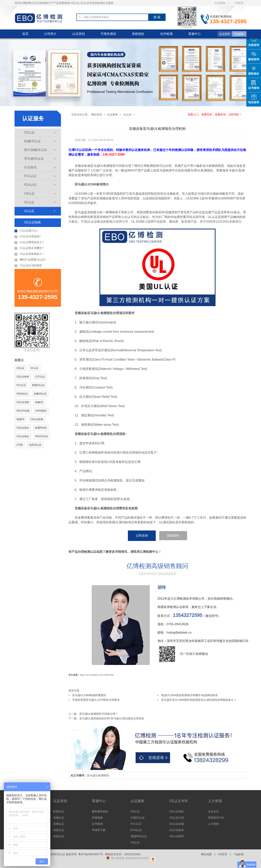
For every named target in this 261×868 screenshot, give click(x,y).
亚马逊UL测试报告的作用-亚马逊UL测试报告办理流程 (112, 718)
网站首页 (97, 115)
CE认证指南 (33, 222)
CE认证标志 (23, 436)
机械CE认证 (40, 141)
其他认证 (59, 830)
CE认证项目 (177, 811)
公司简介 (50, 34)
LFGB (20, 445)
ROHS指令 (41, 411)
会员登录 (225, 34)
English (239, 34)
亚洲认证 (59, 824)
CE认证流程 (23, 402)
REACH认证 (42, 436)
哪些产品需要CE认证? (30, 260)
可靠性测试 (108, 34)
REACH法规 (23, 411)
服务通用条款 (100, 811)
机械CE (39, 402)
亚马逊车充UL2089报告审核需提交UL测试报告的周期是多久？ (199, 700)
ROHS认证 (22, 394)
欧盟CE (21, 419)
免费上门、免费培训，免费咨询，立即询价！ (215, 115)
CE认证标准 (23, 377)
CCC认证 (40, 377)
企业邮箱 (219, 3)
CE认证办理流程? (28, 237)
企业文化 (213, 811)
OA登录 (238, 3)
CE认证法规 (177, 824)
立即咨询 (142, 536)
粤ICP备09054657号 (91, 854)
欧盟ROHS (41, 428)
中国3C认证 (138, 818)
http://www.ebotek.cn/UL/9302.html (97, 675)
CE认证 (40, 132)
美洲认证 (59, 818)
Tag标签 (239, 854)
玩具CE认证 (35, 445)
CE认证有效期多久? (29, 254)
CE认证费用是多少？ (30, 242)
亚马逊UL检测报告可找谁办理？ (99, 714)
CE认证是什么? (26, 231)
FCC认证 (40, 176)
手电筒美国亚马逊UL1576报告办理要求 (96, 700)
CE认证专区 (179, 801)
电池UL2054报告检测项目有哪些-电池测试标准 (189, 695)
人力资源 (215, 801)
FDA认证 (40, 185)
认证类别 (79, 34)
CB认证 (40, 193)
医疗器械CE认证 (40, 150)
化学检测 (166, 34)
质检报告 (138, 34)
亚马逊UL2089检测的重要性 (89, 695)
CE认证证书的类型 (28, 266)
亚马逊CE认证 (40, 159)
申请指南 (97, 818)
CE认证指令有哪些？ (30, 248)
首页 (25, 34)
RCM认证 (136, 830)
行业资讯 (40, 167)
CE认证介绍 (177, 818)
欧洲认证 (59, 811)
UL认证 (40, 211)
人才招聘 (213, 824)
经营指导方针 (216, 818)
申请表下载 (99, 830)
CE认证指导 (177, 836)
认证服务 (112, 115)
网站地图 (206, 854)
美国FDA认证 (139, 836)
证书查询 (97, 824)
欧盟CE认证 (38, 385)
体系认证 (59, 836)
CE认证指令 (23, 428)
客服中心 (195, 34)
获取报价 (173, 536)
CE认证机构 (37, 419)
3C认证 (40, 202)
